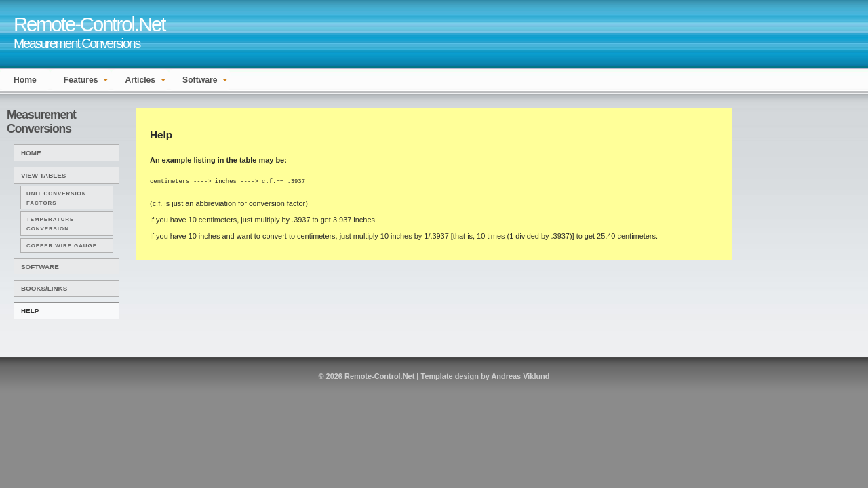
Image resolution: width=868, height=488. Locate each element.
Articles (140, 80)
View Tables (43, 175)
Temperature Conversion (50, 224)
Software (200, 80)
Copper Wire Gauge (62, 246)
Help (30, 311)
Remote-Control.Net (379, 376)
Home (25, 80)
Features (81, 80)
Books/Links (44, 288)
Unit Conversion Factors (56, 198)
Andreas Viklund (520, 376)
